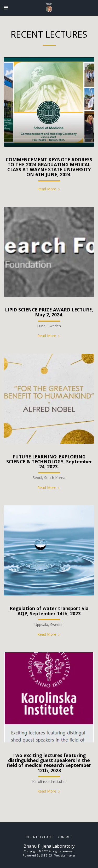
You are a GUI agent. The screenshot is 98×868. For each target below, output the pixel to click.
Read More (49, 189)
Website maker (65, 855)
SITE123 (46, 855)
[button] (6, 7)
